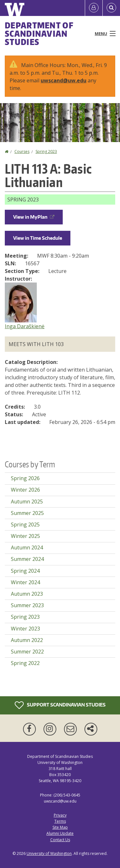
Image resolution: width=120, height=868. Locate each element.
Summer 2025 (27, 513)
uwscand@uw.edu (64, 80)
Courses (22, 151)
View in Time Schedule (38, 238)
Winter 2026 (25, 490)
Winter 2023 (25, 629)
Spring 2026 (25, 478)
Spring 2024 (25, 571)
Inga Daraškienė (25, 326)
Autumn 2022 (27, 640)
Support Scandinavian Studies (60, 705)
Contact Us (60, 840)
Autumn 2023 (27, 594)
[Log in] (94, 8)
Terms (60, 821)
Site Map (60, 827)
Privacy (60, 815)
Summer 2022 (27, 652)
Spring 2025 (25, 525)
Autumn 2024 (27, 547)
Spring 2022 (25, 663)
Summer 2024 (27, 559)
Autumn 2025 (27, 502)
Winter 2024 (25, 582)
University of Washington (49, 853)
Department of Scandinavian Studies (39, 34)
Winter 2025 (25, 536)
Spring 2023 (46, 151)
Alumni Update (60, 833)
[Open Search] (111, 8)
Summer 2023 (27, 605)
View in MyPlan (34, 217)
